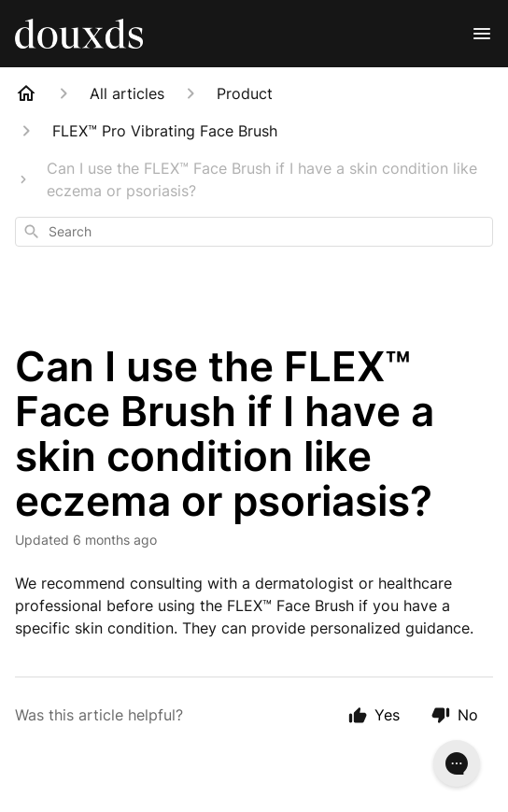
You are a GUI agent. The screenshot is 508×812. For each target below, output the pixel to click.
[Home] (26, 93)
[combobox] (254, 232)
